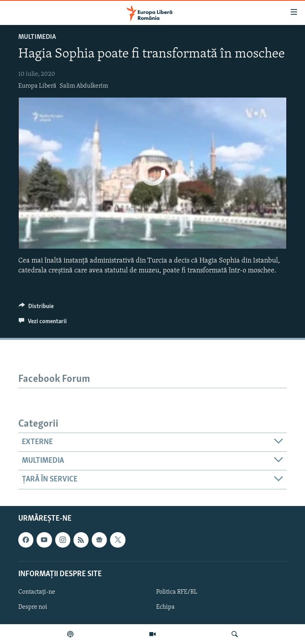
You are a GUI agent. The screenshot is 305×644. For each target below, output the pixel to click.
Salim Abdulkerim (84, 86)
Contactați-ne (37, 592)
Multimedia (37, 37)
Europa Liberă (37, 86)
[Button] (36, 308)
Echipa (165, 607)
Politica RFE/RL (177, 592)
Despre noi (33, 607)
